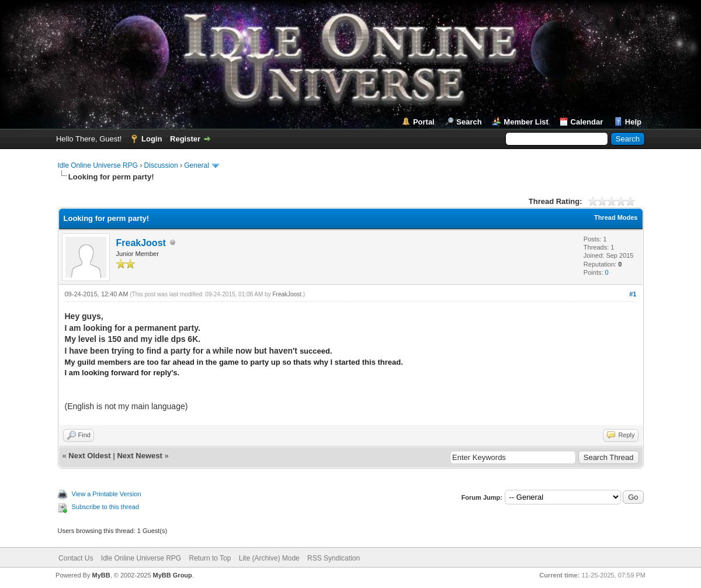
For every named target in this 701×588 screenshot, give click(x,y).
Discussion (161, 165)
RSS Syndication (334, 558)
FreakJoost (141, 243)
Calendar (587, 122)
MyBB (101, 575)
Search (469, 122)
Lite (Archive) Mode (269, 558)
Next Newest (139, 456)
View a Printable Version (107, 494)
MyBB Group (173, 575)
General (197, 165)
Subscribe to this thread (106, 507)
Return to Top (210, 558)
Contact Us (76, 558)
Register (185, 139)
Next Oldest (89, 456)
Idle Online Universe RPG (98, 165)
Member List (526, 122)
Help (633, 122)
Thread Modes (616, 217)
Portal (424, 122)
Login (152, 139)
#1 (633, 294)
